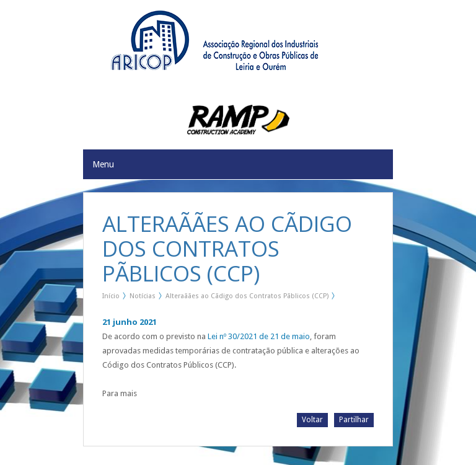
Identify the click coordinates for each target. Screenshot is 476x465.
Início (111, 296)
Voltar (312, 420)
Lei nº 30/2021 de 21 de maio (259, 336)
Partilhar (354, 420)
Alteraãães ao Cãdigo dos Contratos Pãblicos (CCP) (247, 296)
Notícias (143, 296)
